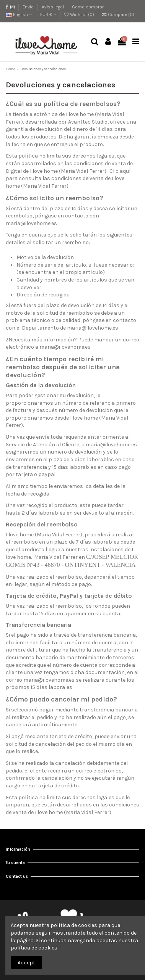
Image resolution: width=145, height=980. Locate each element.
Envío (29, 7)
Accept (26, 963)
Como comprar (88, 7)
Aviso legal (53, 7)
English (19, 14)
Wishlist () (80, 14)
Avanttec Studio (88, 122)
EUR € (48, 14)
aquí (125, 171)
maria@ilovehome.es (31, 223)
